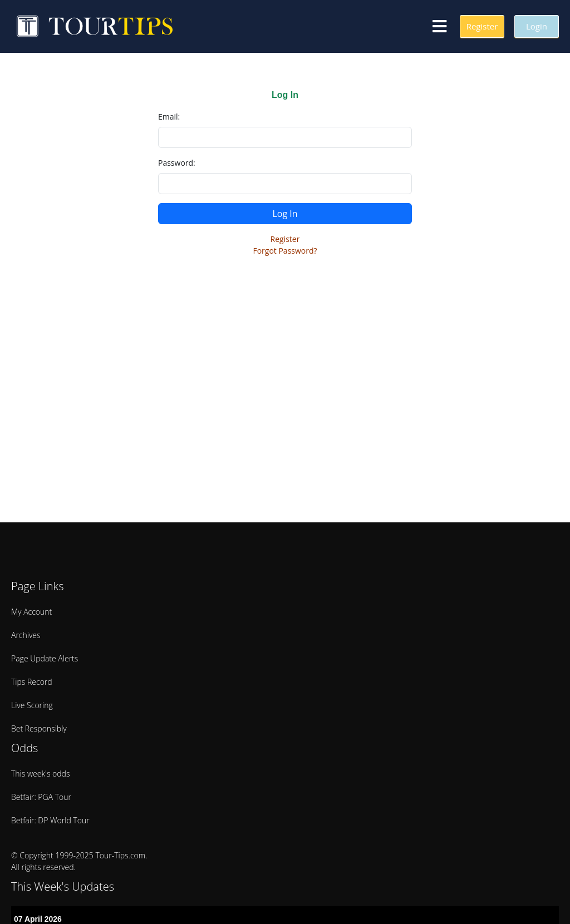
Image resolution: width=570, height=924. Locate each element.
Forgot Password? (285, 251)
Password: (177, 163)
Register (285, 239)
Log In (285, 214)
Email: (169, 117)
